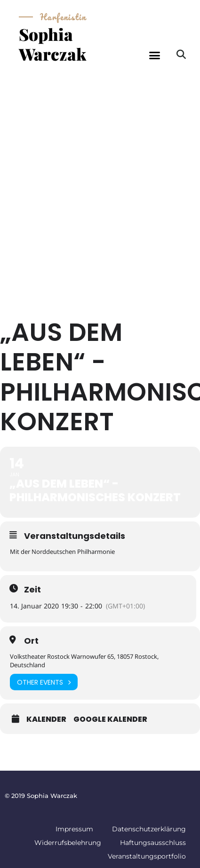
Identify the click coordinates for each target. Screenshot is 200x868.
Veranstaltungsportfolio (147, 856)
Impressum (74, 829)
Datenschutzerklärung (149, 829)
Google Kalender (110, 719)
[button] (155, 55)
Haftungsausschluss (153, 843)
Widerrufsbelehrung (68, 843)
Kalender (46, 719)
